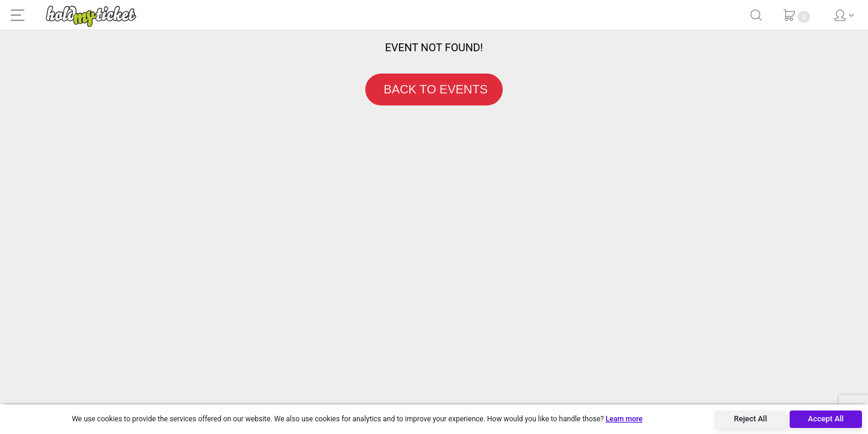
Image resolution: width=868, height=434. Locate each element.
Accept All (826, 419)
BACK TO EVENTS (434, 89)
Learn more (624, 419)
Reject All (751, 419)
